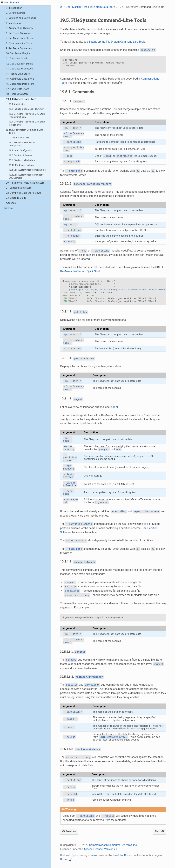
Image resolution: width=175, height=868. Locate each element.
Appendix (11, 203)
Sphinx (76, 855)
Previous (69, 831)
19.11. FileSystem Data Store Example (27, 170)
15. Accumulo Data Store (20, 79)
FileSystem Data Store (99, 7)
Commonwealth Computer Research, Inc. (113, 845)
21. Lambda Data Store (19, 188)
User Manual (10, 3)
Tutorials (9, 208)
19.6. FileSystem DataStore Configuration (22, 144)
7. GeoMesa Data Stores (19, 38)
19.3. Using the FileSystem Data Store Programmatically (27, 115)
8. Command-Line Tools (19, 43)
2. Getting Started (16, 13)
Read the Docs (122, 855)
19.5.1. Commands (20, 138)
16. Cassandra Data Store (20, 84)
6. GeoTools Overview (18, 33)
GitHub (66, 859)
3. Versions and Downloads (21, 18)
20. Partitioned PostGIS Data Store (25, 183)
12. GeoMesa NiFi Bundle (20, 64)
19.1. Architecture (17, 104)
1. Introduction (14, 8)
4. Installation (13, 23)
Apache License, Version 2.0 (101, 849)
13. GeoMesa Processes (19, 69)
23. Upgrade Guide (16, 198)
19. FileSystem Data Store (20, 99)
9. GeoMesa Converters (19, 49)
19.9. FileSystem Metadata (22, 160)
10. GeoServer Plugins (18, 53)
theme (93, 855)
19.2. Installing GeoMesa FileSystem (27, 109)
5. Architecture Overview (20, 28)
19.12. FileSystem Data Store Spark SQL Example (26, 176)
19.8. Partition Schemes (20, 155)
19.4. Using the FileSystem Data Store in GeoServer (27, 123)
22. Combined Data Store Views (23, 193)
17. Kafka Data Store (18, 89)
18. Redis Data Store (17, 94)
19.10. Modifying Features (22, 165)
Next (159, 831)
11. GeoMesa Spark (17, 59)
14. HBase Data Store (18, 74)
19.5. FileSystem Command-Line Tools (25, 131)
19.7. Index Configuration (21, 150)
